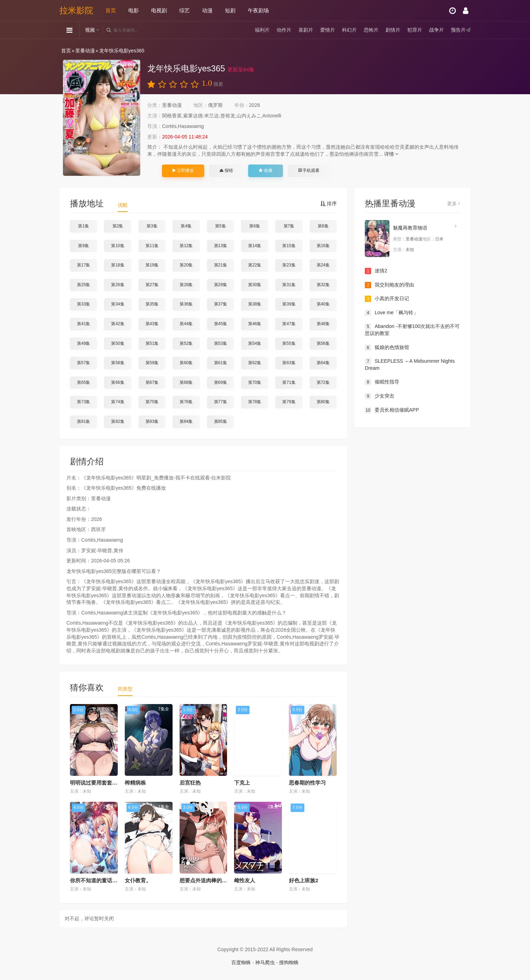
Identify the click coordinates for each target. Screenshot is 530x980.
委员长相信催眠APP (392, 410)
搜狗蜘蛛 (289, 962)
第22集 (255, 265)
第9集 (83, 246)
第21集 (221, 265)
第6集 (255, 226)
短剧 (230, 10)
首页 (111, 10)
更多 (454, 204)
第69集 (221, 382)
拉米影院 (76, 10)
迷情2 (376, 271)
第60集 (186, 363)
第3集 (152, 226)
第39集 (289, 304)
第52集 (186, 343)
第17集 (83, 265)
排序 (329, 204)
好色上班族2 (303, 880)
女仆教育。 (138, 880)
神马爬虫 (265, 962)
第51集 (152, 343)
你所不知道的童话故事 (96, 880)
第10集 (118, 246)
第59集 (152, 363)
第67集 (152, 382)
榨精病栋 (135, 783)
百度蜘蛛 (241, 962)
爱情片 (328, 30)
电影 (134, 10)
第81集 (83, 421)
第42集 (118, 324)
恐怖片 (371, 30)
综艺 (185, 10)
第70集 (255, 382)
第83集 (152, 421)
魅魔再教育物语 (410, 228)
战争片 (437, 30)
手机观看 (309, 170)
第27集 (152, 285)
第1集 (83, 226)
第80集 (323, 402)
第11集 (152, 246)
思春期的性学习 (307, 783)
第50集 (118, 343)
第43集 (152, 324)
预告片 (458, 30)
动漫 (207, 10)
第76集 (186, 402)
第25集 (83, 285)
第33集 (83, 304)
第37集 (221, 304)
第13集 (221, 246)
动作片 (284, 30)
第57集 (83, 363)
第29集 (221, 285)
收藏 (265, 170)
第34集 (118, 304)
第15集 (289, 246)
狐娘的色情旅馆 (387, 348)
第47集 (289, 324)
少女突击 (380, 396)
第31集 (289, 285)
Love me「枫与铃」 (392, 313)
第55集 (289, 343)
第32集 (323, 285)
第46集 (255, 324)
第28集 (186, 285)
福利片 (262, 30)
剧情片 (393, 30)
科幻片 (349, 30)
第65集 (83, 382)
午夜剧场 (258, 10)
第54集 (255, 343)
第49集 (83, 343)
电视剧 (159, 10)
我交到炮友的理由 (389, 285)
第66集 (118, 382)
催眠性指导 (382, 382)
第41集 (83, 324)
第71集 (289, 382)
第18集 (118, 265)
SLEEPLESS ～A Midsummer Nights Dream (410, 365)
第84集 (186, 421)
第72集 (323, 382)
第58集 (118, 363)
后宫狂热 (190, 783)
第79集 (289, 402)
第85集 (221, 421)
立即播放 (183, 170)
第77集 (221, 402)
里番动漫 (85, 51)
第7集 (289, 226)
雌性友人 (245, 880)
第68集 (186, 382)
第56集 (323, 343)
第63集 (289, 363)
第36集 (186, 304)
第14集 (255, 246)
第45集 (221, 324)
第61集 (221, 363)
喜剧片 (306, 30)
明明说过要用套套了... (96, 783)
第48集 (323, 324)
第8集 (323, 226)
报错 (226, 170)
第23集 (289, 265)
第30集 (255, 285)
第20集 (186, 265)
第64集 (323, 363)
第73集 (83, 402)
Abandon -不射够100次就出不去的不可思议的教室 (412, 330)
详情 (391, 154)
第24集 (323, 265)
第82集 (118, 421)
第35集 (152, 304)
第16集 (323, 246)
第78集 (255, 402)
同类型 (125, 689)
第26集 (118, 285)
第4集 (186, 226)
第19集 (152, 265)
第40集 (323, 304)
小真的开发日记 (387, 299)
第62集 (255, 363)
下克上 (242, 783)
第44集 (186, 324)
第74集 (118, 402)
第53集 (221, 343)
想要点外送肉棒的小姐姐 (209, 880)
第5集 (221, 226)
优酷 (123, 205)
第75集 (152, 402)
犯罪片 (415, 30)
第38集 (255, 304)
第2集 (118, 226)
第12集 (186, 246)
